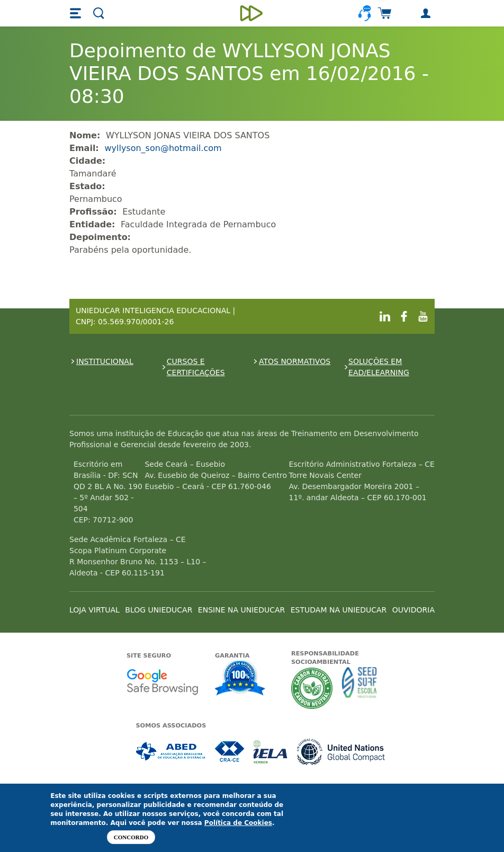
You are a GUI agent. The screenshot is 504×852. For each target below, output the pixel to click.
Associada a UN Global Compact (341, 752)
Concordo (131, 837)
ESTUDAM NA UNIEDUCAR (339, 610)
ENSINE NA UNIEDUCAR (241, 610)
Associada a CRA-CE (230, 752)
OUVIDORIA (413, 610)
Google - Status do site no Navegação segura (162, 682)
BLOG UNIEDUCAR (159, 610)
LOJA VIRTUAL (94, 610)
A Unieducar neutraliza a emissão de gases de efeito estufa (312, 688)
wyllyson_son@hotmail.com (163, 148)
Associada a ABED (171, 752)
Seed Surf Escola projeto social (359, 688)
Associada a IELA (271, 752)
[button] (77, 13)
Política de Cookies (238, 823)
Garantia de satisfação (240, 679)
